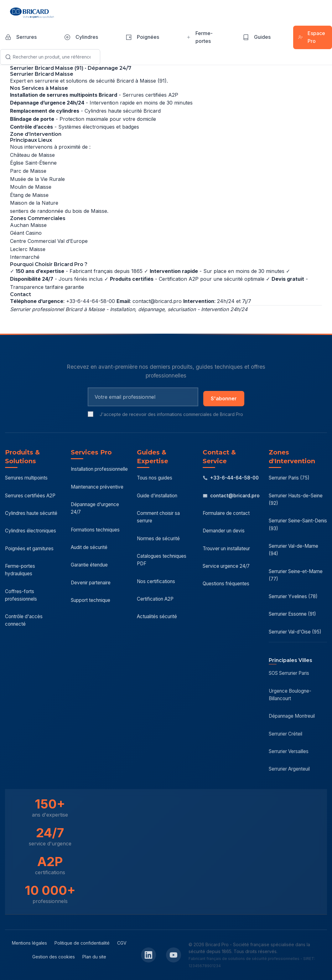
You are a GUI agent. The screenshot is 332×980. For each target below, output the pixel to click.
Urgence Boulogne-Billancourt (290, 695)
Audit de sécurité (89, 547)
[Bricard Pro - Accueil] (32, 13)
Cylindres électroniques (31, 531)
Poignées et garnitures (29, 549)
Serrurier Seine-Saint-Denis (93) (298, 524)
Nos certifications (156, 581)
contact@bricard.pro (157, 301)
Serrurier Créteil (285, 734)
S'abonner (224, 398)
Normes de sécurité (158, 539)
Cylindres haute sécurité (31, 513)
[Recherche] (50, 57)
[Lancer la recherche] (8, 57)
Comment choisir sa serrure (158, 517)
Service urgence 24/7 (226, 566)
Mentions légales (29, 943)
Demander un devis (224, 531)
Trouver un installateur (226, 549)
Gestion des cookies (54, 957)
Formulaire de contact (226, 513)
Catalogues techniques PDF (162, 560)
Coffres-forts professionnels (21, 595)
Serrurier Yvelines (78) (293, 596)
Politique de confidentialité (82, 943)
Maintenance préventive (97, 487)
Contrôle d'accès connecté (24, 620)
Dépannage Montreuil (292, 716)
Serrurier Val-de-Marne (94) (293, 550)
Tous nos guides (155, 478)
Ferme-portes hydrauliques (20, 570)
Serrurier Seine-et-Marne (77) (296, 575)
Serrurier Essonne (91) (292, 614)
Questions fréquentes (226, 584)
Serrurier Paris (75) (289, 478)
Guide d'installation (157, 496)
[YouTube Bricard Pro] (174, 955)
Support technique (91, 600)
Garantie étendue (89, 565)
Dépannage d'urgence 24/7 (95, 508)
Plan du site (94, 957)
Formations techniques (95, 530)
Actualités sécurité (157, 616)
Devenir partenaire (91, 583)
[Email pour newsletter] (143, 397)
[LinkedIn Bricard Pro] (148, 955)
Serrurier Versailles (289, 751)
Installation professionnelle (99, 469)
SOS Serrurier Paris (289, 673)
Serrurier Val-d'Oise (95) (295, 632)
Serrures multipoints (26, 478)
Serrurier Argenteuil (289, 769)
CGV (122, 943)
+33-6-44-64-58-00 (231, 478)
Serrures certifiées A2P (30, 496)
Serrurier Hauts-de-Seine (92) (296, 499)
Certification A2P (155, 599)
